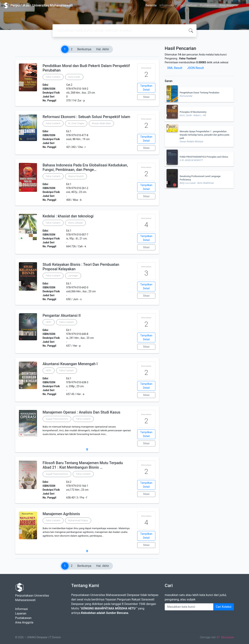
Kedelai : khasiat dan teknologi (68, 216)
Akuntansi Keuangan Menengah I (70, 364)
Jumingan (73, 276)
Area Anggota (229, 5)
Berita (179, 5)
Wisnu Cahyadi (75, 223)
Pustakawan (208, 5)
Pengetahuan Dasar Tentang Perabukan (200, 93)
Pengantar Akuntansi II (62, 315)
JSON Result (195, 68)
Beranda (151, 5)
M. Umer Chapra (76, 123)
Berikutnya (84, 49)
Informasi (166, 5)
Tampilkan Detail (146, 88)
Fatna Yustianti (53, 77)
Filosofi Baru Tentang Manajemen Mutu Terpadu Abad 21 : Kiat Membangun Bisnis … (83, 465)
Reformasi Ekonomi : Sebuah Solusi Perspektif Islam (86, 117)
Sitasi (146, 97)
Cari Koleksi (224, 607)
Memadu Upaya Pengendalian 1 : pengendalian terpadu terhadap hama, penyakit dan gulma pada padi (205, 135)
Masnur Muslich (76, 176)
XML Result (175, 68)
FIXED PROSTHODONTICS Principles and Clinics (204, 157)
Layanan (21, 613)
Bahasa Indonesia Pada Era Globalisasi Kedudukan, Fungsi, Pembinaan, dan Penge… (85, 167)
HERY (49, 322)
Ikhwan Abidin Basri (102, 123)
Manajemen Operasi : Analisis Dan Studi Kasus (82, 412)
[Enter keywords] (189, 607)
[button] (87, 449)
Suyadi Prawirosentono (57, 419)
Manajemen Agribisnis (61, 514)
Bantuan (192, 5)
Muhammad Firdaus (78, 521)
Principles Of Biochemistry (193, 112)
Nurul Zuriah (74, 77)
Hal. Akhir (103, 49)
